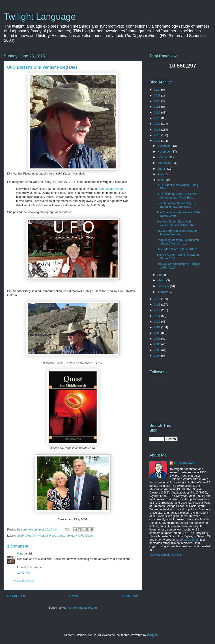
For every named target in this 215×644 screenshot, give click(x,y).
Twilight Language (40, 17)
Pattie (21, 553)
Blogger (152, 635)
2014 (158, 299)
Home (74, 596)
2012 (158, 310)
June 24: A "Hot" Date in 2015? (176, 249)
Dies (28, 536)
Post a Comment (24, 581)
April (161, 275)
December (165, 146)
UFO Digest (86, 536)
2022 (158, 101)
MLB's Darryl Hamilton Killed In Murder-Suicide (177, 232)
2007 (158, 339)
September (165, 163)
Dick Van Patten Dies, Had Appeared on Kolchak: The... (177, 223)
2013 (158, 305)
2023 (158, 95)
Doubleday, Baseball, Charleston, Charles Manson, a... (178, 242)
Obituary (71, 536)
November (165, 152)
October (163, 157)
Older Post (130, 596)
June (61, 536)
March (162, 280)
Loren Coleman (185, 463)
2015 (21, 536)
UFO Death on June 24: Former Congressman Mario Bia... (177, 196)
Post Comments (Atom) (82, 608)
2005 (158, 350)
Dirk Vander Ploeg (111, 189)
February (164, 286)
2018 (158, 124)
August (162, 169)
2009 (158, 327)
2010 (158, 322)
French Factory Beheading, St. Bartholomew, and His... (176, 205)
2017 (158, 130)
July (160, 174)
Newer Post (16, 596)
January (163, 292)
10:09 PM (24, 573)
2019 (158, 118)
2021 (158, 107)
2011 (158, 316)
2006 (158, 344)
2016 (158, 135)
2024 (158, 90)
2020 (158, 112)
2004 (158, 356)
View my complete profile (166, 555)
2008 (158, 333)
